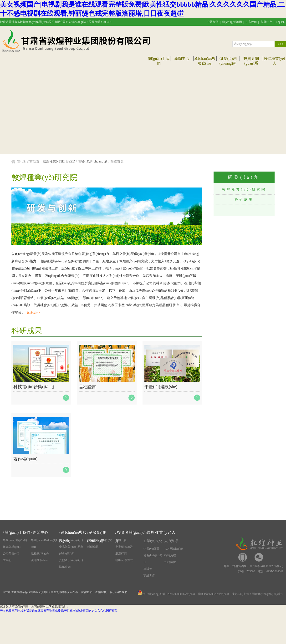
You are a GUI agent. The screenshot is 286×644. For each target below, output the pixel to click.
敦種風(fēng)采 (40, 553)
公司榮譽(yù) (11, 553)
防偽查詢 (65, 567)
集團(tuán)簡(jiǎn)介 (15, 540)
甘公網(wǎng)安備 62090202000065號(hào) (166, 594)
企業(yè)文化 (153, 541)
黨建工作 (149, 575)
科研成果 (244, 199)
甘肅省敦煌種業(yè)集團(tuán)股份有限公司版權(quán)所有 (42, 592)
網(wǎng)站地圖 (232, 22)
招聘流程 (170, 555)
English (280, 22)
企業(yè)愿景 (151, 549)
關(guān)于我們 (17, 532)
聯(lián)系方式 (124, 560)
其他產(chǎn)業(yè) (71, 560)
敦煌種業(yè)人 (161, 532)
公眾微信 (213, 22)
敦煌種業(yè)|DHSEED (59, 161)
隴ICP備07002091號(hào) (214, 594)
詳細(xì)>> (33, 313)
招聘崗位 (170, 562)
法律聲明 (87, 592)
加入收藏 (251, 22)
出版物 (148, 569)
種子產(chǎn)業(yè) (71, 540)
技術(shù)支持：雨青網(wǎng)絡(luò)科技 (257, 594)
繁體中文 (267, 22)
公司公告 (121, 540)
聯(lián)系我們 (118, 592)
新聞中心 (182, 58)
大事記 (7, 560)
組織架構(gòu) (12, 547)
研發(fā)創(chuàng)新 (93, 161)
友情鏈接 (101, 592)
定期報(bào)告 (124, 547)
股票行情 (121, 553)
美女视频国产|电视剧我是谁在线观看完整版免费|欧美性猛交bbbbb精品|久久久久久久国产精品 (59, 611)
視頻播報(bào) (40, 560)
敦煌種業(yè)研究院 (244, 190)
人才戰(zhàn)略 (174, 549)
